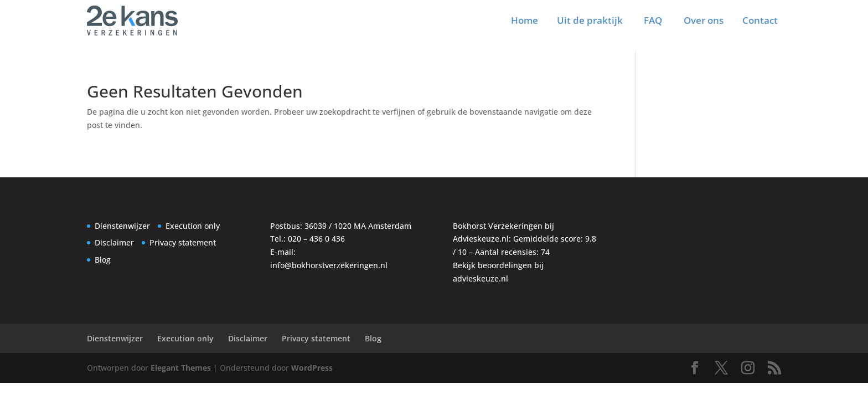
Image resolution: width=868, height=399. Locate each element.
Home (525, 20)
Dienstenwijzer (122, 226)
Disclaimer (114, 242)
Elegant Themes (181, 368)
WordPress (312, 368)
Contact (760, 20)
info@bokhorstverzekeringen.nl (329, 265)
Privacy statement (183, 242)
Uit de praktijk (590, 20)
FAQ (653, 20)
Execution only (193, 226)
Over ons (704, 20)
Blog (103, 260)
